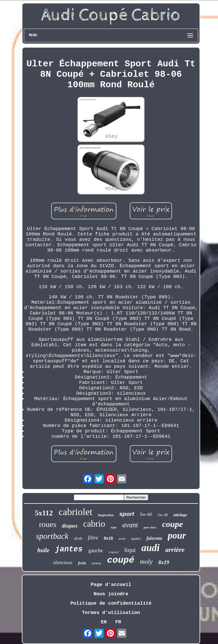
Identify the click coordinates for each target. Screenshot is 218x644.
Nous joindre (111, 594)
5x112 (44, 513)
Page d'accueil (111, 585)
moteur (97, 563)
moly (146, 562)
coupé (121, 560)
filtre (93, 538)
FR (118, 622)
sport (127, 514)
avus (122, 538)
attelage (180, 515)
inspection (106, 515)
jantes (69, 549)
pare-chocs (150, 527)
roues (48, 524)
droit (78, 538)
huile (43, 550)
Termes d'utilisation (111, 613)
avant (130, 525)
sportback (52, 536)
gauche (96, 551)
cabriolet (75, 512)
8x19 (164, 562)
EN (104, 622)
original (113, 552)
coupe (172, 524)
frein (82, 563)
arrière (175, 550)
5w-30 (163, 515)
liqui (130, 550)
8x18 (108, 538)
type (114, 527)
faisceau (154, 538)
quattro (136, 539)
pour (177, 535)
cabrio (94, 524)
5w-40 (146, 514)
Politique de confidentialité (111, 603)
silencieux (63, 563)
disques (70, 526)
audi (150, 548)
